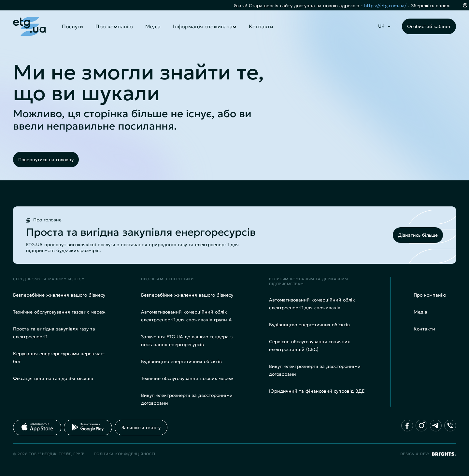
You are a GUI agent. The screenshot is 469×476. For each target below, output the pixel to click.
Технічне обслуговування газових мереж (59, 312)
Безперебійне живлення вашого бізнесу (59, 295)
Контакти (261, 26)
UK (381, 26)
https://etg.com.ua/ (393, 6)
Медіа (153, 26)
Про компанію (114, 26)
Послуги (72, 26)
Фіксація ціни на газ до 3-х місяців (53, 378)
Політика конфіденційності (125, 454)
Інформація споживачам (205, 26)
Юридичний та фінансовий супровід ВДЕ (317, 391)
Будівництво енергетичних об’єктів (181, 361)
